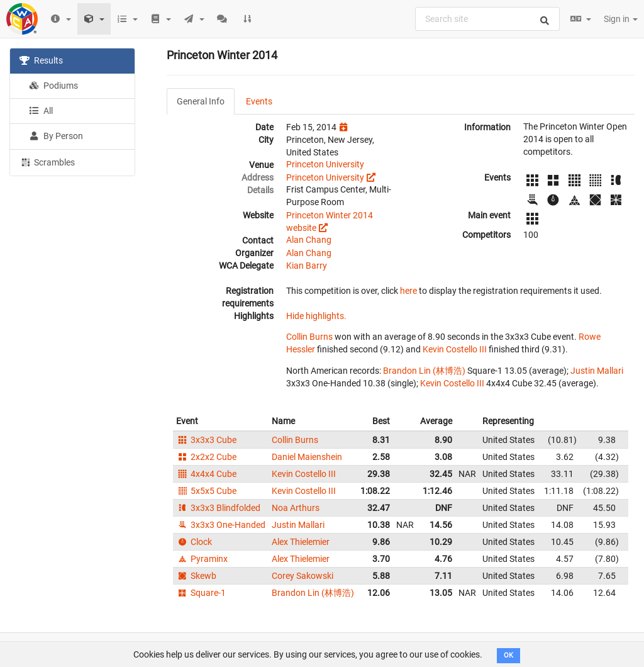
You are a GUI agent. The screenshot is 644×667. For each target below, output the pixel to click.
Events (259, 101)
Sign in (621, 19)
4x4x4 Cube (206, 474)
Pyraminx (202, 559)
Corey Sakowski (303, 576)
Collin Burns (309, 337)
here (408, 291)
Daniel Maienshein (307, 457)
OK (508, 655)
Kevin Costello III (455, 349)
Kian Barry (307, 266)
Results (41, 60)
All (41, 111)
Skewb (196, 576)
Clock (194, 542)
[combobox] (487, 19)
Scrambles (47, 162)
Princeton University (325, 164)
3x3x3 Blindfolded (218, 508)
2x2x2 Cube (206, 457)
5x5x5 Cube (206, 491)
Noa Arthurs (296, 508)
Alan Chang (309, 240)
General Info (201, 101)
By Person (56, 136)
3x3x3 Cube (206, 440)
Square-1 (201, 593)
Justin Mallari (597, 371)
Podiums (53, 86)
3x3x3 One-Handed (221, 525)
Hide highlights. (316, 316)
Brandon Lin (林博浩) (424, 371)
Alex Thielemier (301, 542)
